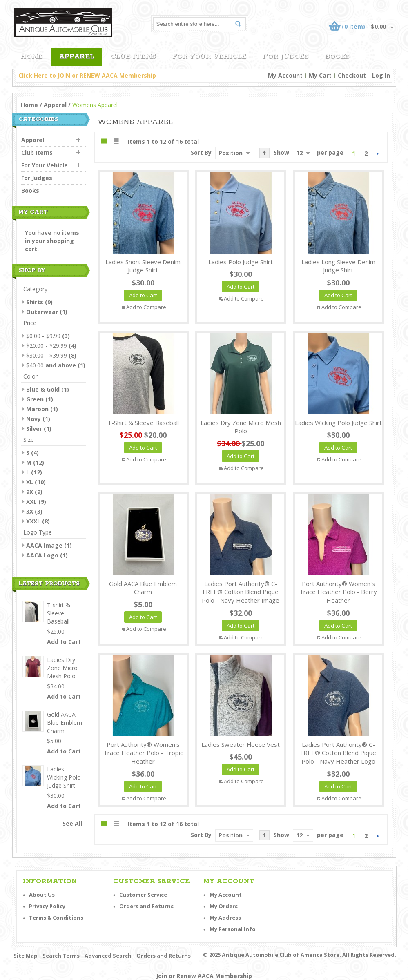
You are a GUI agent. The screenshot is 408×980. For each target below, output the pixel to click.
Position (231, 153)
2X (30, 492)
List (116, 141)
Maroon (37, 409)
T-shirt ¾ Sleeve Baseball (143, 423)
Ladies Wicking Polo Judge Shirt (338, 423)
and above (51, 365)
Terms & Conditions (56, 918)
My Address (225, 918)
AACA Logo (42, 555)
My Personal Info (233, 929)
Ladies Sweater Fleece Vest (241, 744)
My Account (285, 75)
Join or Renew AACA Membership (204, 976)
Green (35, 399)
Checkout (352, 75)
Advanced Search (108, 955)
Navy (33, 419)
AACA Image (44, 545)
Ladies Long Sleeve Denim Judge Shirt (338, 266)
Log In (381, 75)
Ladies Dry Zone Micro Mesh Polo (241, 427)
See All (72, 823)
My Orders (224, 906)
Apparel (55, 105)
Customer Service (143, 895)
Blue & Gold (43, 389)
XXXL (33, 521)
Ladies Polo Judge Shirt (241, 262)
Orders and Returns (146, 906)
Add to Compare (146, 307)
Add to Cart (64, 642)
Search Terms (61, 955)
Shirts (35, 302)
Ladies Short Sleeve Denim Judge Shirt (143, 266)
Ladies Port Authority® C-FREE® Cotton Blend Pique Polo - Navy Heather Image (241, 592)
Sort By (201, 153)
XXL (31, 502)
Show (281, 153)
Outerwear (42, 312)
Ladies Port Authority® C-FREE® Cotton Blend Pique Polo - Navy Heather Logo (338, 753)
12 (299, 153)
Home (29, 105)
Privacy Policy (47, 906)
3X (30, 511)
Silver (34, 429)
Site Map (26, 955)
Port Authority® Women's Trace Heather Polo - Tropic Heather (143, 753)
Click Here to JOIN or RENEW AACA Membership (87, 75)
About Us (42, 895)
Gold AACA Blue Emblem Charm (143, 588)
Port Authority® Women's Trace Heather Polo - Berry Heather (338, 592)
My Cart (320, 75)
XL (30, 482)
